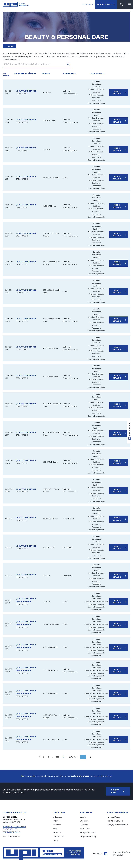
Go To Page (73, 757)
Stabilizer (96, 92)
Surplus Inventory (88, 836)
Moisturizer (96, 599)
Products (57, 821)
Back (9, 46)
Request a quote (106, 4)
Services (57, 825)
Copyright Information (117, 825)
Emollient (96, 87)
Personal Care (96, 610)
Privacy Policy (114, 817)
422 (57, 757)
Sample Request (88, 833)
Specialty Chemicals (96, 90)
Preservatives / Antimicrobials (96, 602)
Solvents (96, 81)
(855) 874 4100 (88, 4)
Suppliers (84, 821)
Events (83, 817)
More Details (120, 92)
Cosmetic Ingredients (96, 103)
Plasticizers (96, 101)
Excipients (96, 98)
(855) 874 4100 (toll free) (14, 827)
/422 (90, 757)
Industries (58, 817)
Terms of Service (115, 821)
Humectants (96, 84)
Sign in (56, 840)
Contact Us (58, 836)
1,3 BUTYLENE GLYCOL (26, 91)
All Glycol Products (96, 95)
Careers (84, 825)
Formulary (85, 829)
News (56, 829)
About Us (57, 833)
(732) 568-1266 (10, 829)
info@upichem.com (12, 832)
